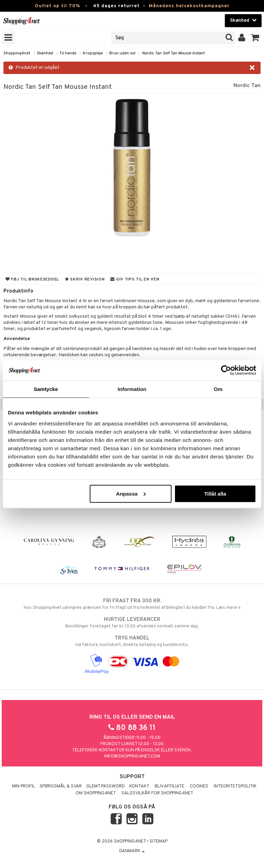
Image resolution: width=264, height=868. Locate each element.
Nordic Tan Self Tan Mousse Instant (173, 53)
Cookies (199, 786)
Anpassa (131, 493)
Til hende (68, 53)
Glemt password (106, 786)
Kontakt (139, 786)
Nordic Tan (247, 86)
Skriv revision (85, 279)
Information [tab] (132, 389)
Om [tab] (218, 389)
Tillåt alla (215, 493)
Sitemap (158, 841)
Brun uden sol (122, 53)
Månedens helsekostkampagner (189, 6)
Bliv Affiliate (169, 786)
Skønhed (45, 53)
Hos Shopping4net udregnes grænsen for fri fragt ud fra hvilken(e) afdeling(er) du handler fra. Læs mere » (132, 604)
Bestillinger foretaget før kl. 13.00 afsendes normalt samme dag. (132, 623)
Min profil (24, 786)
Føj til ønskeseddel (32, 279)
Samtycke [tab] (46, 389)
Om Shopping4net (96, 793)
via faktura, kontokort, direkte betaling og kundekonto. (132, 641)
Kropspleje (93, 53)
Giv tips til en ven (135, 279)
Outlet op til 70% (57, 6)
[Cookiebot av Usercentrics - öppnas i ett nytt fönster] (226, 370)
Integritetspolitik (235, 786)
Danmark (132, 851)
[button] (255, 38)
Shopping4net (17, 53)
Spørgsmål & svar (61, 786)
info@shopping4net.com (132, 756)
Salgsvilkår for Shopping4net (157, 793)
